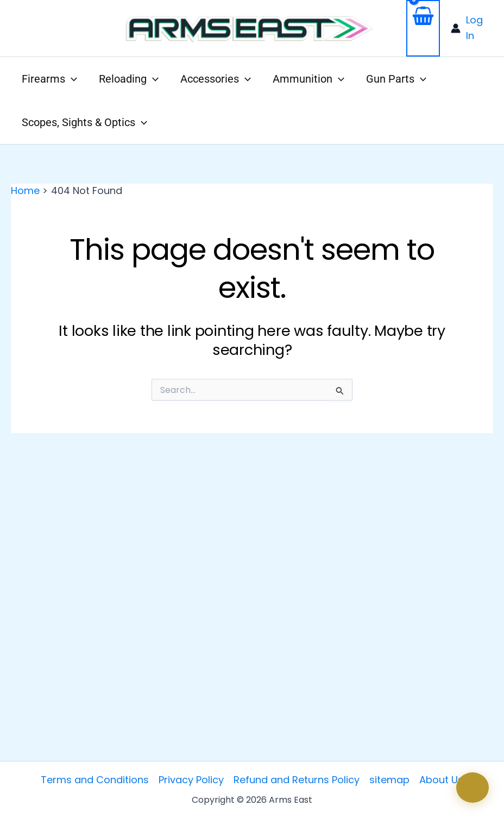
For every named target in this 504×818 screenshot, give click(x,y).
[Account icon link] (472, 28)
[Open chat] (472, 788)
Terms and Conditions (95, 780)
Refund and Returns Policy (297, 780)
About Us (441, 780)
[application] (71, 79)
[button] (49, 79)
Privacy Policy (191, 780)
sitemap (389, 780)
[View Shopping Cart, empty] (423, 28)
